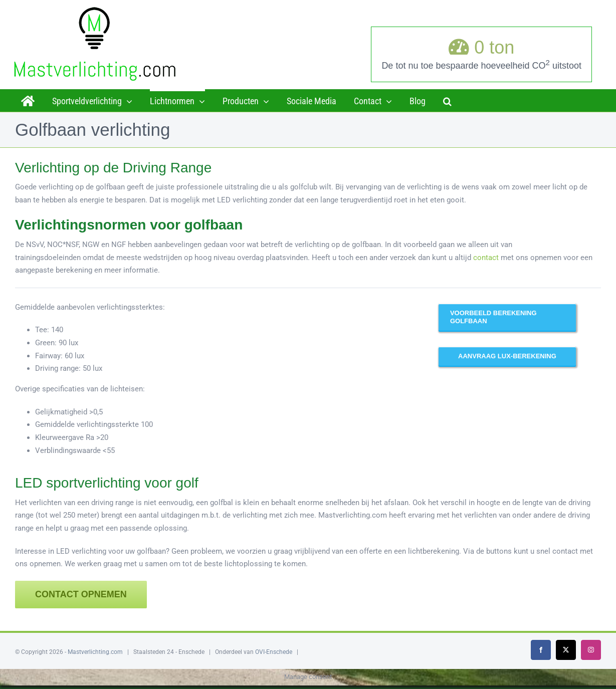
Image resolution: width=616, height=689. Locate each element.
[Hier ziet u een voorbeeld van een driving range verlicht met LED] (507, 317)
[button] (447, 100)
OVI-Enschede (274, 652)
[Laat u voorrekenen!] (507, 356)
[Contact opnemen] (81, 595)
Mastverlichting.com (95, 652)
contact (486, 258)
